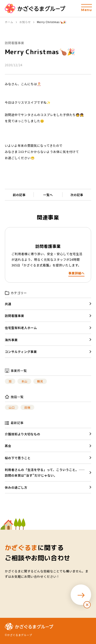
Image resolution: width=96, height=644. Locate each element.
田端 (27, 407)
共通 (8, 304)
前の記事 (19, 195)
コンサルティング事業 (21, 352)
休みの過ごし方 (16, 487)
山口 (12, 407)
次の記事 (77, 195)
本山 (24, 381)
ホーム (9, 22)
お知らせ (25, 22)
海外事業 (11, 340)
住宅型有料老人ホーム (21, 328)
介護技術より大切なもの (23, 434)
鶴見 (40, 381)
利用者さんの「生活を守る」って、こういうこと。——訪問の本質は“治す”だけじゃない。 (45, 472)
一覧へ (48, 195)
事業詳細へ (76, 273)
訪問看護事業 (15, 43)
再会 (8, 446)
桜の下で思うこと (18, 458)
